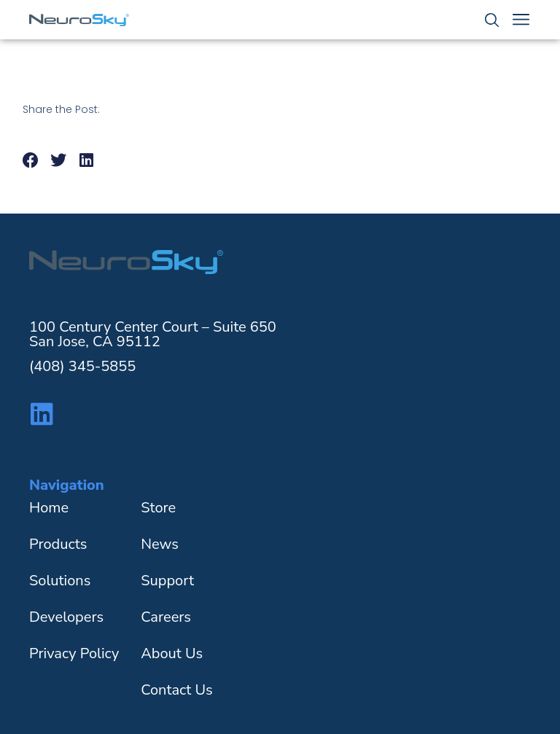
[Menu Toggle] (521, 19)
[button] (31, 161)
